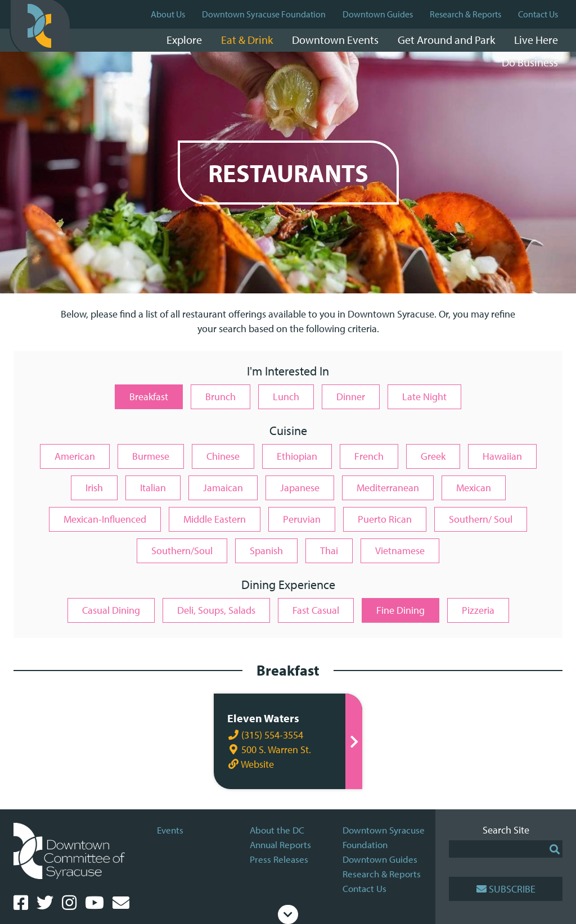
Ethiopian (297, 456)
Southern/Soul (182, 551)
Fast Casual (316, 610)
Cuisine (288, 431)
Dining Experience (288, 585)
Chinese (223, 456)
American (75, 456)
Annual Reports (280, 844)
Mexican (474, 488)
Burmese (151, 456)
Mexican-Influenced (105, 519)
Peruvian (302, 519)
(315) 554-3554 (264, 735)
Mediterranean (388, 488)
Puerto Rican (385, 519)
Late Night (424, 397)
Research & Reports (465, 14)
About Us (168, 14)
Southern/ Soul (481, 519)
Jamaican (223, 488)
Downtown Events (335, 40)
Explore (184, 40)
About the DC (277, 830)
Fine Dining (400, 610)
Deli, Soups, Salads (216, 610)
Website (249, 764)
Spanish (266, 551)
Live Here (536, 40)
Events (170, 830)
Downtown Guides (378, 14)
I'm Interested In (288, 372)
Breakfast (149, 397)
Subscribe (506, 889)
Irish (94, 488)
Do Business (530, 62)
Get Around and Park (446, 40)
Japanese (300, 488)
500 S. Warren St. (268, 749)
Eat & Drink (247, 40)
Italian (153, 488)
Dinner (351, 397)
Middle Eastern (215, 519)
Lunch (286, 397)
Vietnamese (400, 551)
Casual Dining (111, 610)
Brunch (220, 397)
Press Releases (279, 859)
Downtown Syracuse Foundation (264, 14)
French (369, 456)
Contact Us (538, 14)
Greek (433, 456)
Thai (329, 551)
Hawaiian (502, 456)
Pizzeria (478, 610)
